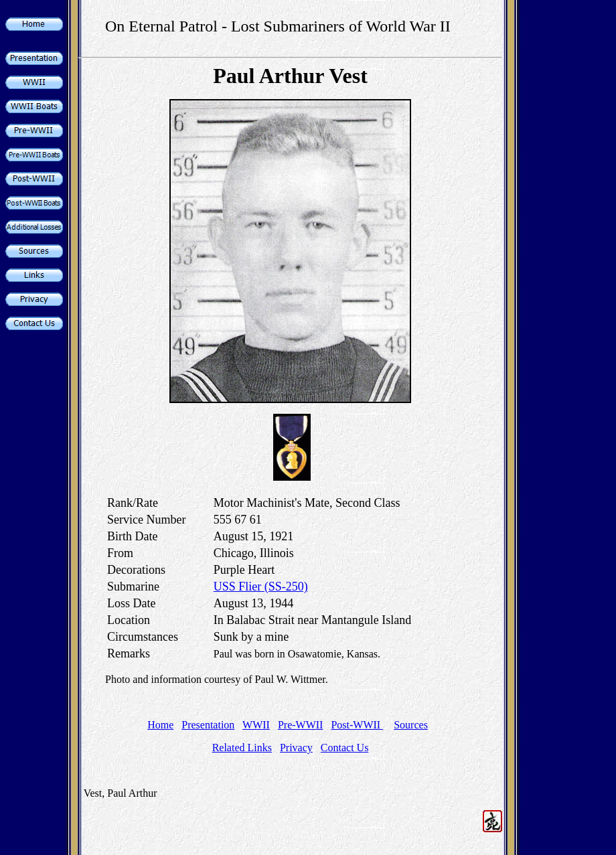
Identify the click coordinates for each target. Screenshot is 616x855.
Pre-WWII (301, 725)
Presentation (208, 725)
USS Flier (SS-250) (261, 587)
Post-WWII (357, 725)
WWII (256, 725)
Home (160, 725)
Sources (411, 725)
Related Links (242, 748)
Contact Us (345, 748)
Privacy (296, 748)
